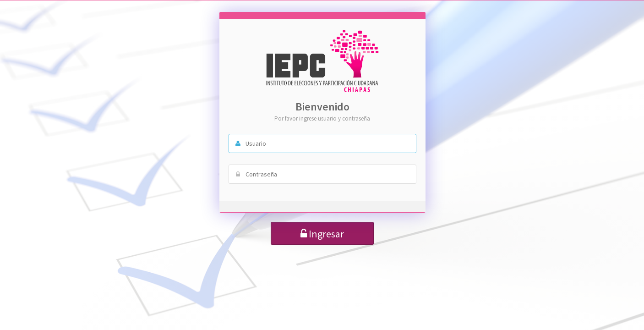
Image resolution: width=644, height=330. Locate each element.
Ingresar (322, 234)
